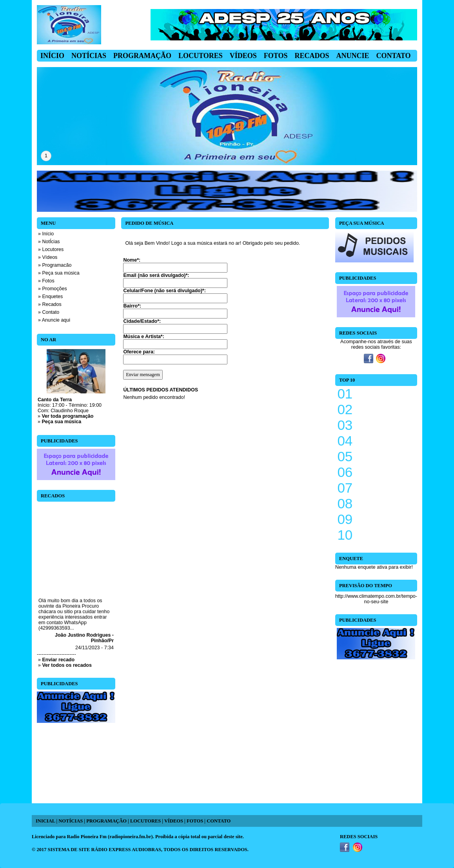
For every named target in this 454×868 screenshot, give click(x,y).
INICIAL (45, 821)
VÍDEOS (174, 821)
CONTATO (219, 821)
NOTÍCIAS (71, 821)
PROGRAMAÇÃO (106, 821)
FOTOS (195, 821)
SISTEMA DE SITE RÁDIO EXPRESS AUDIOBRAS (104, 850)
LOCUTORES (145, 821)
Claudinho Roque (70, 411)
